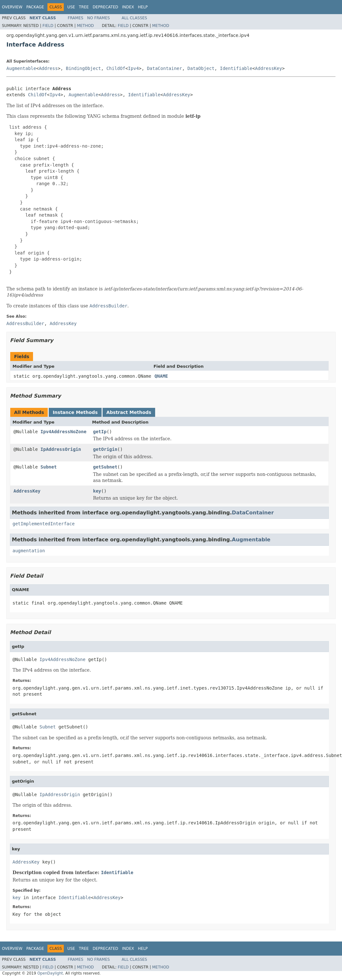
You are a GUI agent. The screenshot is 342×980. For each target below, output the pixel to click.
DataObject (201, 68)
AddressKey (269, 68)
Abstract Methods (129, 412)
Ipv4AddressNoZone (63, 432)
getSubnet (105, 467)
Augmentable (21, 68)
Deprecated (105, 7)
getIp (100, 432)
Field (48, 26)
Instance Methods (75, 412)
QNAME (161, 376)
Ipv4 (133, 68)
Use (71, 7)
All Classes (134, 18)
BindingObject (83, 68)
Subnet (49, 467)
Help (143, 7)
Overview (12, 7)
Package (35, 7)
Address (48, 68)
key (97, 491)
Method (85, 26)
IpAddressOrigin (61, 449)
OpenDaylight (50, 973)
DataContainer (164, 68)
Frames (75, 18)
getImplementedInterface (44, 524)
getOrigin (105, 449)
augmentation (29, 551)
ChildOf (116, 68)
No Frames (99, 18)
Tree (84, 7)
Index (128, 7)
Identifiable (236, 68)
